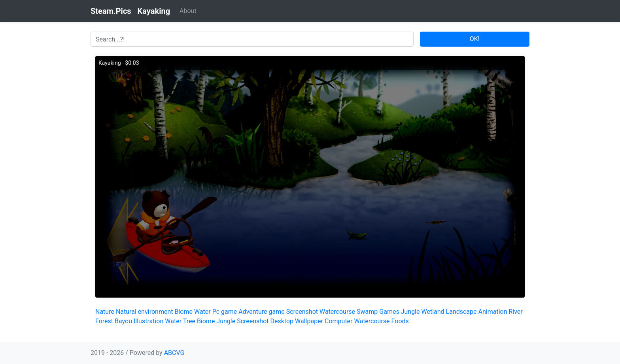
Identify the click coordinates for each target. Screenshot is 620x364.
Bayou (123, 321)
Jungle (410, 312)
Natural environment (145, 312)
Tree (189, 321)
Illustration (148, 321)
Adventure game (261, 312)
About (188, 11)
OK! (475, 39)
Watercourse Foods (381, 321)
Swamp (367, 312)
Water (202, 312)
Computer (339, 321)
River (515, 312)
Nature (105, 312)
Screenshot (302, 312)
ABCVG (174, 353)
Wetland (433, 312)
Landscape (461, 312)
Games (389, 312)
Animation (493, 312)
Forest (104, 321)
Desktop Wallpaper (297, 321)
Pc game (225, 312)
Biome (184, 312)
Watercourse (337, 312)
